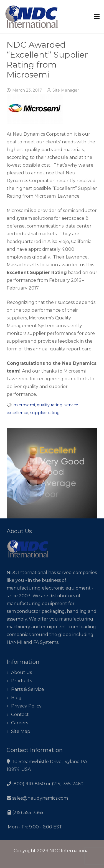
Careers (20, 723)
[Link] (32, 17)
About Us (21, 672)
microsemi (24, 405)
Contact (20, 715)
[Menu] (97, 17)
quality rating (50, 405)
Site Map (21, 731)
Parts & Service (28, 689)
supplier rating (45, 413)
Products (21, 681)
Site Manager (66, 90)
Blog (16, 698)
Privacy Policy (26, 706)
